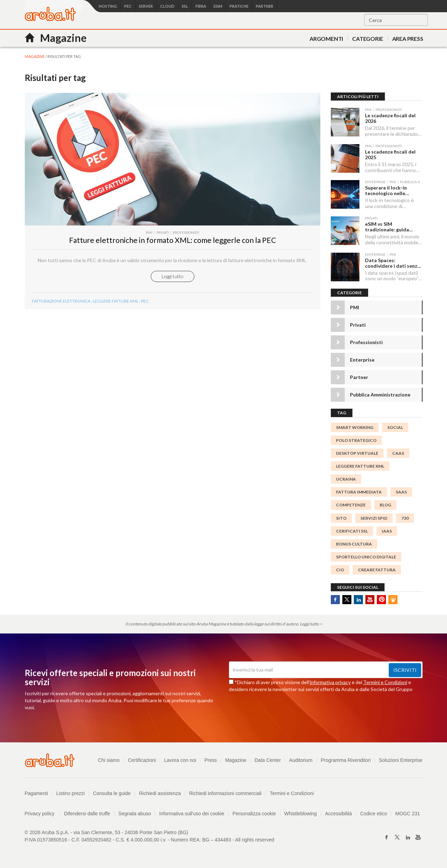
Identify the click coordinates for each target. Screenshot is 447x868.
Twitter (347, 600)
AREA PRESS (408, 39)
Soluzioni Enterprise (401, 760)
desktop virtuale (357, 453)
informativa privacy (330, 682)
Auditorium (301, 760)
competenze (351, 505)
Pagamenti (36, 793)
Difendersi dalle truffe (87, 814)
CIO (340, 570)
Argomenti (326, 39)
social (395, 427)
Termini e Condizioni (385, 682)
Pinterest (381, 600)
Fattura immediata (359, 492)
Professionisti (366, 342)
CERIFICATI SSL (352, 531)
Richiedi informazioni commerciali (225, 793)
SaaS (401, 492)
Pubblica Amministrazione (380, 395)
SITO (341, 518)
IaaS (387, 531)
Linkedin (358, 600)
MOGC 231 (408, 814)
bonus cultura (354, 544)
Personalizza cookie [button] (254, 814)
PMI (355, 307)
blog (385, 505)
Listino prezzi (70, 793)
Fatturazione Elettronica (61, 301)
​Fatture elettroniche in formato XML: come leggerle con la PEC (173, 240)
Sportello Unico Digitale (366, 557)
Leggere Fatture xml (116, 301)
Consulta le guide (112, 793)
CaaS (398, 453)
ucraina (346, 479)
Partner (359, 377)
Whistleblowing (300, 814)
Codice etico (374, 814)
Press (211, 760)
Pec (145, 301)
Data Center (267, 760)
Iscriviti (405, 670)
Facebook (335, 600)
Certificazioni (142, 760)
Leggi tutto (173, 276)
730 (405, 518)
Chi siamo (109, 760)
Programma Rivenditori (346, 760)
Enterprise (362, 360)
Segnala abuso (135, 814)
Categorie (367, 39)
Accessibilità (339, 814)
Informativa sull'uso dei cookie (192, 814)
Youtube (370, 600)
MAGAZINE (35, 56)
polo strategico (356, 440)
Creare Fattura (377, 570)
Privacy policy (43, 814)
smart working (355, 427)
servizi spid (374, 518)
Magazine (236, 760)
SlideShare (393, 600)
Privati (358, 325)
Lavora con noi (180, 760)
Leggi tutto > (311, 624)
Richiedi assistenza (160, 793)
